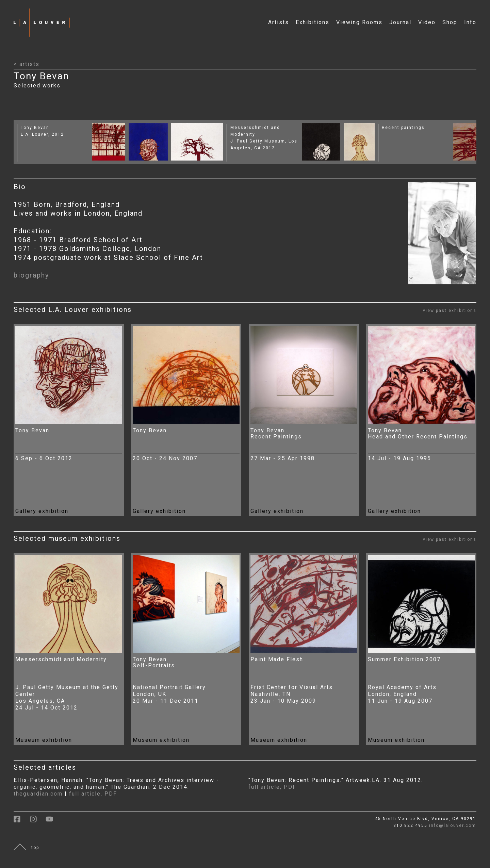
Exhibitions (313, 22)
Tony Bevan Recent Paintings (276, 433)
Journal (400, 22)
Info (470, 22)
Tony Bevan (35, 128)
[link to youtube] (53, 821)
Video (427, 22)
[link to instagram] (38, 821)
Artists (279, 22)
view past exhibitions (450, 311)
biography (31, 275)
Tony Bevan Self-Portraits (154, 662)
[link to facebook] (22, 821)
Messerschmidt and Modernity (61, 659)
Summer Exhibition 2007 (404, 659)
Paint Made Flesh (277, 659)
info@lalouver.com (453, 825)
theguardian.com (38, 794)
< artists (27, 64)
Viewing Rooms (359, 22)
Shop (450, 22)
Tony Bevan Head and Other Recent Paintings (418, 433)
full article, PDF (93, 794)
